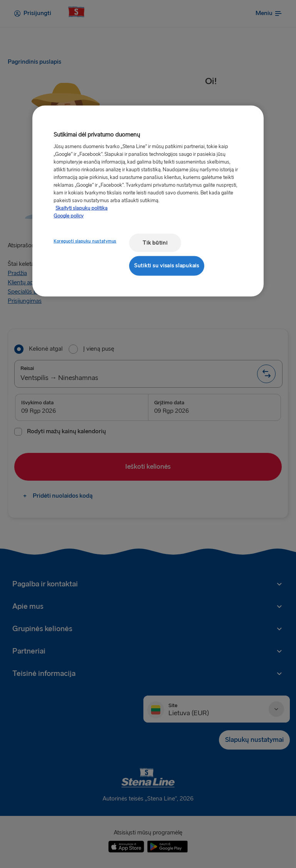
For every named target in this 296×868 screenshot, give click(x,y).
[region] (148, 201)
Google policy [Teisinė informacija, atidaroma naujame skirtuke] (69, 216)
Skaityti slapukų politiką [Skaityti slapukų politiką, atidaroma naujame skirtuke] (82, 208)
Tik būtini (155, 242)
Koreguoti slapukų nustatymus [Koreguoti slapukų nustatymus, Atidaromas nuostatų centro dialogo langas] (85, 241)
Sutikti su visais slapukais (167, 266)
